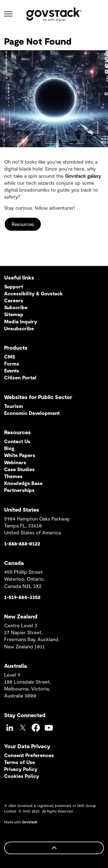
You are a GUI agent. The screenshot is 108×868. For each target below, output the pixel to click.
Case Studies (19, 469)
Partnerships (19, 490)
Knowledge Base (23, 483)
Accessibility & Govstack (33, 293)
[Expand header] (8, 14)
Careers (14, 300)
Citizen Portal (20, 377)
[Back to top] (54, 848)
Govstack (30, 822)
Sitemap (14, 314)
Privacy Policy (21, 769)
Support (14, 286)
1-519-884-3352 (22, 597)
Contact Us (17, 441)
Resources (23, 224)
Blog (9, 448)
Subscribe (16, 307)
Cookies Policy (22, 776)
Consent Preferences (29, 755)
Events (12, 370)
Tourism (14, 406)
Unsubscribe (19, 328)
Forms (12, 364)
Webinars (15, 462)
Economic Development (32, 413)
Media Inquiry (21, 321)
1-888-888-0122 (22, 544)
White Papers (20, 455)
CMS (10, 357)
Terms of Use (20, 762)
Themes (13, 476)
